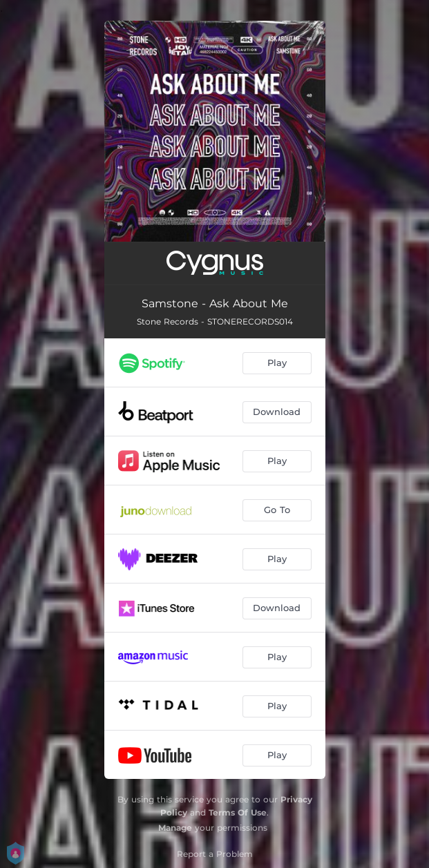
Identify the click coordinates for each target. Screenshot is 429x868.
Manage (175, 828)
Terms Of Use (238, 812)
